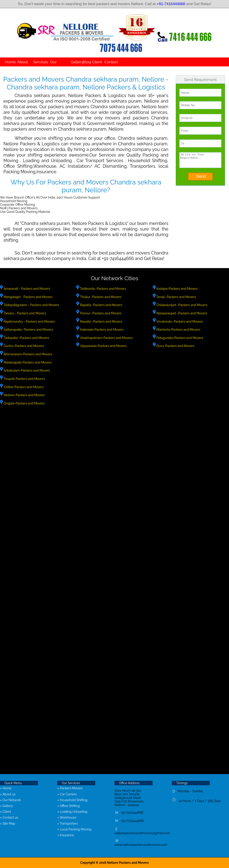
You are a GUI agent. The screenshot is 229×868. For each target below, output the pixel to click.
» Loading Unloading (72, 812)
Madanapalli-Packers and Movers (27, 362)
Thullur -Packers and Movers (100, 297)
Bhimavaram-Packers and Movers (28, 354)
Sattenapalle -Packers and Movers (28, 330)
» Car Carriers (67, 794)
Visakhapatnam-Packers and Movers (106, 338)
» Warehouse (67, 817)
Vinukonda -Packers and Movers (179, 322)
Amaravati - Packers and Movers (27, 289)
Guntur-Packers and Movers (23, 346)
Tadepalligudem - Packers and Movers (31, 305)
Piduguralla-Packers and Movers (179, 338)
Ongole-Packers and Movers (24, 403)
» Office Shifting (69, 806)
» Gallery (6, 806)
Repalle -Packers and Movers (101, 322)
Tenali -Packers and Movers (176, 297)
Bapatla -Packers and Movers (101, 305)
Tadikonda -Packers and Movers (103, 289)
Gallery (76, 62)
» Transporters (68, 824)
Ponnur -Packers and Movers (100, 313)
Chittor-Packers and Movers (23, 387)
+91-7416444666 (171, 4)
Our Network (58, 66)
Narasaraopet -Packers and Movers (181, 313)
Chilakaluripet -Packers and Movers (182, 305)
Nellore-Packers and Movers (24, 395)
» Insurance (66, 835)
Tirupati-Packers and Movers (24, 379)
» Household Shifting (72, 800)
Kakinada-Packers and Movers (101, 330)
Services (39, 62)
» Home (6, 788)
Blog (86, 62)
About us (23, 66)
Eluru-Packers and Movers (175, 346)
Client (96, 62)
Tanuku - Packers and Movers (24, 313)
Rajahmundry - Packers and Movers (29, 322)
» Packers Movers (70, 788)
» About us (8, 794)
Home (9, 62)
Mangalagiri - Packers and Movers (28, 297)
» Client (5, 812)
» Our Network (11, 800)
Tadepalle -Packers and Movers (26, 338)
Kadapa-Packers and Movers (177, 289)
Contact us (111, 66)
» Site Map (8, 824)
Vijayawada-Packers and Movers (103, 346)
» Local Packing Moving (74, 829)
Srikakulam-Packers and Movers (27, 370)
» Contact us (9, 817)
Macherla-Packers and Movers (178, 330)
